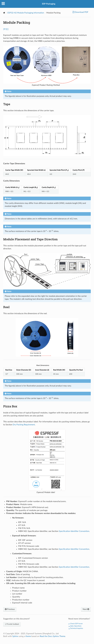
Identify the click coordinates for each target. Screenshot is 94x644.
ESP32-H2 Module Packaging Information (26, 13)
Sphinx (15, 636)
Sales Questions (75, 626)
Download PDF (81, 12)
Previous (10, 609)
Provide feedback (12, 624)
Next (86, 609)
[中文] (6, 29)
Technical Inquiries (76, 628)
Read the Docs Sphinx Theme (52, 636)
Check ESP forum (75, 624)
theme (28, 636)
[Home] (4, 13)
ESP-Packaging (49, 4)
